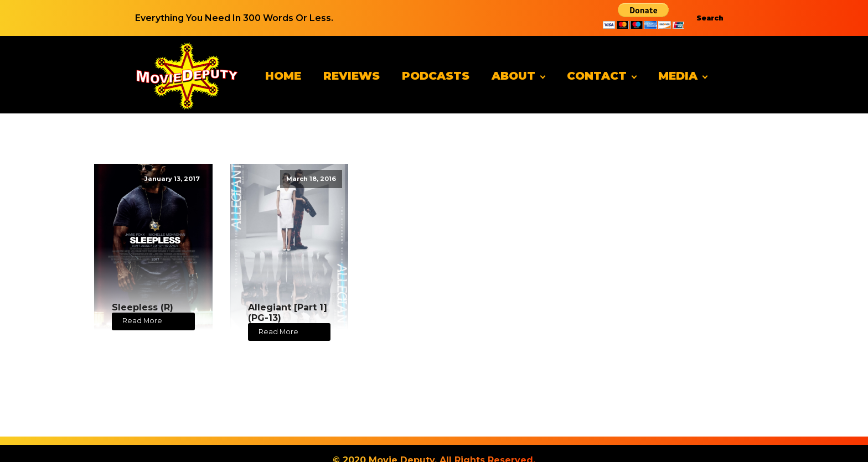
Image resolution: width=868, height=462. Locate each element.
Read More (142, 321)
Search (710, 18)
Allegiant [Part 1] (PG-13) (288, 313)
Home (283, 76)
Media (678, 76)
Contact (597, 76)
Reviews (352, 76)
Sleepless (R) (143, 307)
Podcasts (436, 76)
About (513, 76)
